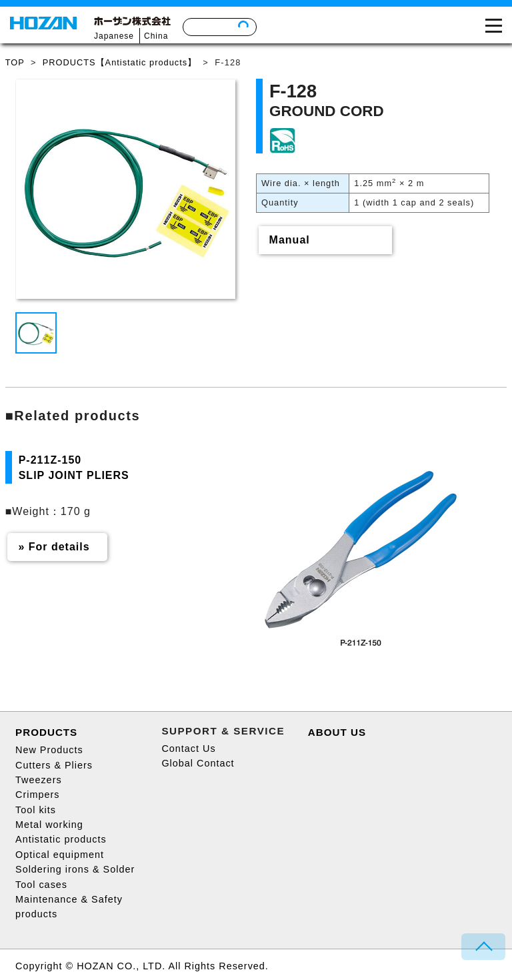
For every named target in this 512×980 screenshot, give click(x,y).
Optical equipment (60, 855)
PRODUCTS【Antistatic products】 (120, 62)
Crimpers (37, 795)
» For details (54, 547)
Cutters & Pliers (54, 765)
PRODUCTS (46, 732)
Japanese (114, 36)
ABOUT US (337, 732)
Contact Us (188, 749)
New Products (49, 750)
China (156, 36)
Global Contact (198, 763)
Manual (290, 240)
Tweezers (39, 780)
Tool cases (41, 885)
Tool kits (36, 810)
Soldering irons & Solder (75, 869)
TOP (15, 62)
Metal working (49, 825)
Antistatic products (61, 839)
